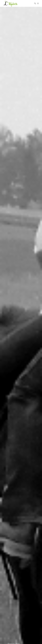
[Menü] (38, 3)
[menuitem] (34, 3)
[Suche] (34, 3)
